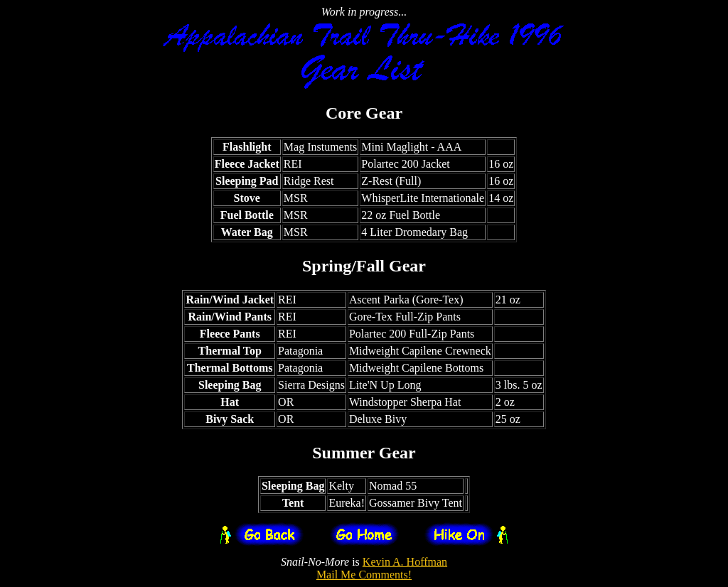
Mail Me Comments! (364, 575)
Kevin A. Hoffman (405, 562)
